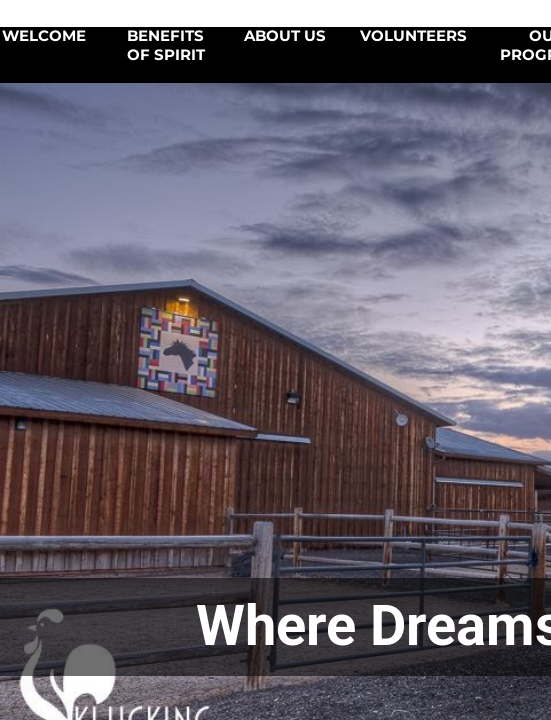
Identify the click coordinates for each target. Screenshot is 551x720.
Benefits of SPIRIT (166, 45)
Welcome (44, 36)
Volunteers (413, 36)
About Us (285, 36)
